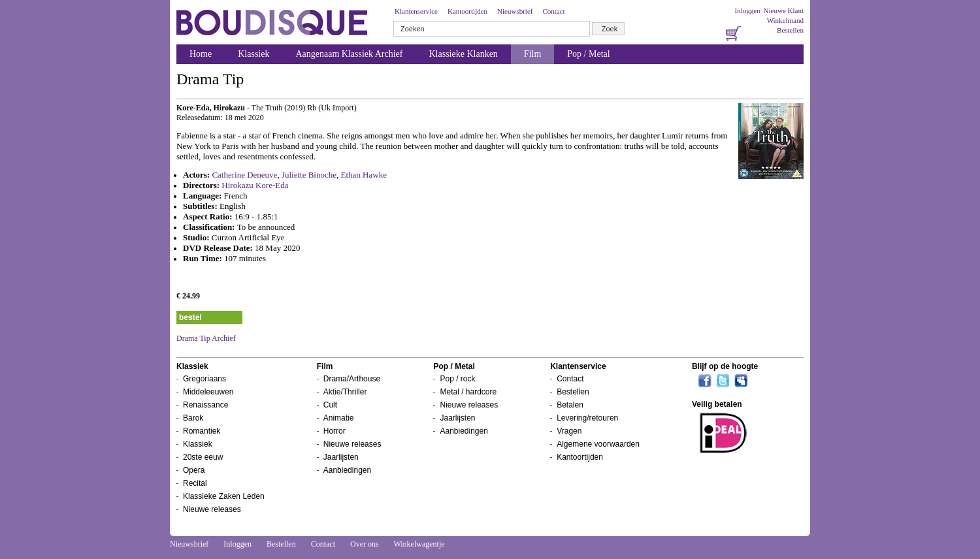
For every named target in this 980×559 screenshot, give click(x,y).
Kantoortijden (467, 11)
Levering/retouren (587, 418)
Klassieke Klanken (464, 54)
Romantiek (202, 431)
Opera (194, 470)
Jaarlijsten (341, 457)
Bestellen (790, 30)
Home (201, 54)
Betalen (570, 405)
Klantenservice (416, 11)
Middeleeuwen (208, 392)
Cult (330, 405)
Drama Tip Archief (206, 338)
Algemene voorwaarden (598, 444)
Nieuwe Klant (784, 10)
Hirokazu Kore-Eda (255, 185)
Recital (195, 483)
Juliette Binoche (309, 175)
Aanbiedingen (347, 470)
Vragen (569, 431)
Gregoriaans (204, 379)
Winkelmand (785, 20)
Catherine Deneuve (244, 175)
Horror (335, 431)
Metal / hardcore (468, 392)
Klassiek (253, 54)
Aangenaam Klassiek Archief (349, 54)
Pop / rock (457, 379)
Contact (553, 11)
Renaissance (205, 405)
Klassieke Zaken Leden (224, 496)
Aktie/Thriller (345, 392)
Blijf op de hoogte (725, 366)
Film (532, 54)
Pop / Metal (588, 54)
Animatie (339, 418)
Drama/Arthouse (352, 379)
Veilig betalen (717, 404)
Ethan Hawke (364, 175)
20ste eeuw (203, 457)
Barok (193, 418)
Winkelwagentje (419, 544)
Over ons (365, 544)
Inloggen (747, 10)
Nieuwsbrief (515, 11)
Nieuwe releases (212, 509)
